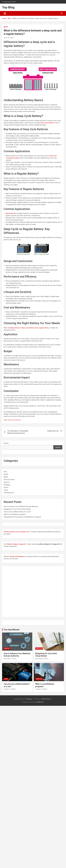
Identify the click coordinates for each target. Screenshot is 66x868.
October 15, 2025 (9, 689)
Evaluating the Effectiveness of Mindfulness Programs (22, 517)
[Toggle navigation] (5, 13)
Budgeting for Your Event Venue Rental (17, 509)
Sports (6, 487)
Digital (6, 477)
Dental (6, 474)
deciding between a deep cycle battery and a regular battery (28, 328)
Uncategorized (9, 493)
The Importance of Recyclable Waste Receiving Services (18, 432)
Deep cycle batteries (47, 123)
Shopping (7, 485)
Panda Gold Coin (53, 431)
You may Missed (11, 630)
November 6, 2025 (41, 659)
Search (6, 443)
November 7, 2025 (10, 659)
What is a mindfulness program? (15, 514)
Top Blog (8, 7)
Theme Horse (46, 699)
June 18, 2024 (8, 38)
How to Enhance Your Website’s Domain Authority (21, 506)
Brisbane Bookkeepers (18, 556)
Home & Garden (9, 480)
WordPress (40, 702)
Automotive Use (11, 213)
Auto (6, 27)
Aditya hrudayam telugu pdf (16, 544)
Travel (6, 490)
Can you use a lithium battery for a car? (17, 512)
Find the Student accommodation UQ (17, 532)
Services (7, 482)
